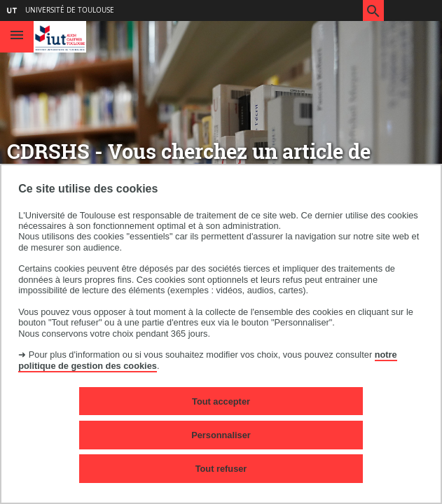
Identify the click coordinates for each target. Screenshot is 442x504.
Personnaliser (221, 435)
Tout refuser (221, 469)
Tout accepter (221, 401)
